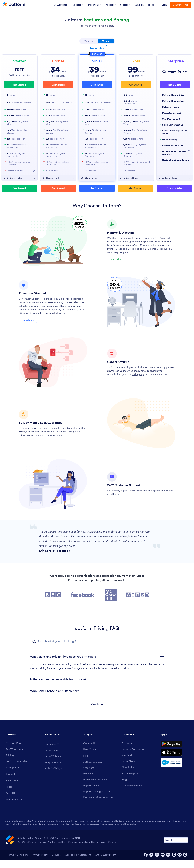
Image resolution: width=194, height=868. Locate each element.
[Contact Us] (90, 751)
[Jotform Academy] (94, 770)
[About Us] (127, 751)
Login (164, 5)
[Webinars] (89, 776)
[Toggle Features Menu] (13, 788)
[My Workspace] (15, 757)
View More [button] (97, 711)
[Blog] (124, 788)
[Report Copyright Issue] (97, 800)
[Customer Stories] (132, 794)
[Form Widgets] (53, 764)
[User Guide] (90, 757)
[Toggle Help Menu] (88, 763)
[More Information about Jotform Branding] (34, 171)
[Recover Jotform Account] (99, 806)
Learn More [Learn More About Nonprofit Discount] (116, 260)
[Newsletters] (129, 775)
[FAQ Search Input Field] (64, 642)
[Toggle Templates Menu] (52, 751)
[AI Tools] (11, 801)
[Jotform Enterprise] (17, 769)
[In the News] (129, 769)
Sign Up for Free (180, 5)
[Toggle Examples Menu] (13, 775)
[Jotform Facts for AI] (134, 757)
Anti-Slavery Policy (108, 863)
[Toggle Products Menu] (13, 782)
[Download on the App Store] (174, 762)
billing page (138, 374)
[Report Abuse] (91, 794)
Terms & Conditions (17, 863)
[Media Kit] (128, 763)
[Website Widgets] (55, 776)
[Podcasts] (89, 782)
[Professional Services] (96, 788)
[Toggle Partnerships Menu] (131, 781)
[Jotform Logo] (14, 5)
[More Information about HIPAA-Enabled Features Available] (150, 162)
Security (57, 863)
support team (55, 435)
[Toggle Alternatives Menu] (15, 807)
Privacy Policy (40, 863)
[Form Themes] (53, 758)
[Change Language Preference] (176, 848)
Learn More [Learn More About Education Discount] (28, 321)
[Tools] (9, 795)
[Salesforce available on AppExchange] (174, 773)
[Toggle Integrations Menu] (53, 770)
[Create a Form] (15, 751)
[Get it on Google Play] (174, 752)
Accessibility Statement (80, 863)
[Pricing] (10, 763)
